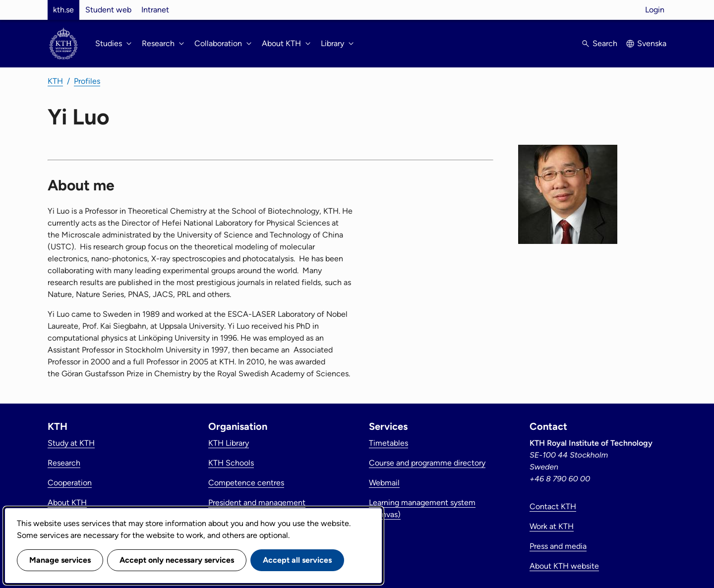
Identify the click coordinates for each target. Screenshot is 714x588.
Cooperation (70, 483)
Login (655, 10)
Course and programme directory (427, 463)
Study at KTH (71, 443)
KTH (55, 81)
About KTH (67, 502)
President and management (257, 502)
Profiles (87, 81)
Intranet (155, 10)
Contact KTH (553, 506)
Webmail (384, 483)
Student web (108, 10)
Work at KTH (552, 526)
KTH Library (229, 443)
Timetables (388, 443)
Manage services (60, 560)
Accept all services (297, 560)
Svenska (652, 43)
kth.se (63, 10)
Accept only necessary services (177, 560)
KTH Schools (231, 463)
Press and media (558, 546)
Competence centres (246, 483)
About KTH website (564, 566)
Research (64, 463)
